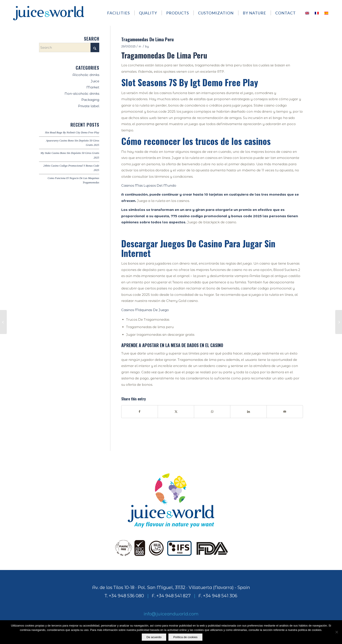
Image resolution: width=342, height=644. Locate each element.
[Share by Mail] (285, 412)
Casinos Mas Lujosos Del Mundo (149, 185)
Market (93, 87)
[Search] (69, 47)
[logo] (49, 13)
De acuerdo (154, 637)
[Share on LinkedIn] (248, 412)
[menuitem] (121, 13)
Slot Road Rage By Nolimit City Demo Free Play (72, 133)
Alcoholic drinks (86, 75)
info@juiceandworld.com (171, 614)
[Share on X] (176, 412)
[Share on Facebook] (140, 412)
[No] (337, 632)
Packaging (90, 100)
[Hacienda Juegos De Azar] (3, 322)
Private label (89, 106)
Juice (95, 81)
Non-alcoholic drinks (82, 94)
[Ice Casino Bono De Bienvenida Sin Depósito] (339, 322)
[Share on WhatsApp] (212, 412)
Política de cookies (186, 637)
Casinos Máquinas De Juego (145, 310)
